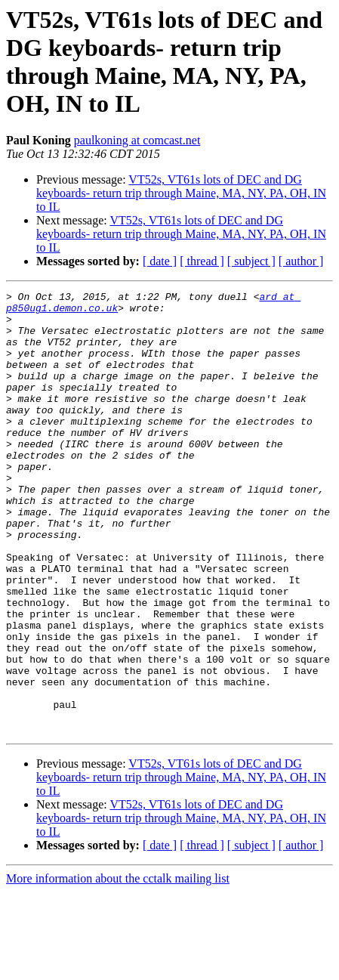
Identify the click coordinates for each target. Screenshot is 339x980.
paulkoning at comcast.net (137, 140)
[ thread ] (202, 261)
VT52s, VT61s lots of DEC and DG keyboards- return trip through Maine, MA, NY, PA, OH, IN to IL (181, 193)
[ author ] (301, 261)
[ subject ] (251, 261)
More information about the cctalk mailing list (118, 967)
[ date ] (160, 261)
